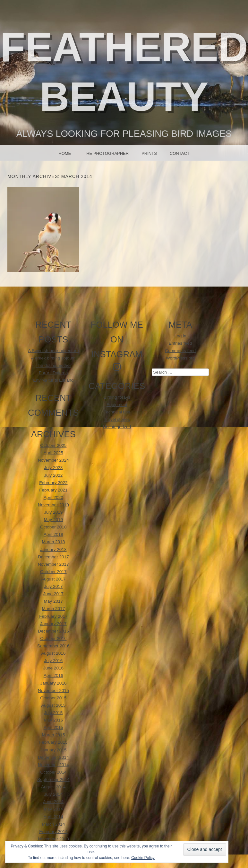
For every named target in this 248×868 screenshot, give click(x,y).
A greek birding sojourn (53, 358)
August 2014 (53, 787)
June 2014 (54, 802)
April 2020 (53, 497)
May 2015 (53, 720)
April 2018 (53, 534)
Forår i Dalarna (53, 373)
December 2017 (53, 557)
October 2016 (53, 638)
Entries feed (180, 343)
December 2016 (53, 631)
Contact (180, 153)
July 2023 (53, 468)
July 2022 (53, 475)
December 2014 (53, 757)
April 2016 (53, 675)
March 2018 (53, 542)
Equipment (117, 405)
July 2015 (53, 713)
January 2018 (53, 549)
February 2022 (53, 483)
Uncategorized (117, 427)
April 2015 (53, 727)
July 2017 (53, 586)
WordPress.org (180, 358)
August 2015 (53, 705)
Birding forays (117, 397)
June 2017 (54, 594)
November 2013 (53, 839)
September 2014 (53, 779)
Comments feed (180, 351)
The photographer (106, 153)
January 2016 (53, 683)
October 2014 (53, 772)
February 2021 (53, 490)
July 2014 (53, 794)
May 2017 (53, 601)
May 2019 (53, 520)
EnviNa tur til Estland (53, 380)
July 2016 (53, 661)
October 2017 (53, 572)
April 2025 (53, 453)
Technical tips (117, 412)
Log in (180, 336)
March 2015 (53, 735)
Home (65, 153)
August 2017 (53, 579)
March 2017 (53, 609)
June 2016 (54, 668)
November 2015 (53, 691)
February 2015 (53, 742)
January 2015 (53, 750)
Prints (149, 153)
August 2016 (53, 653)
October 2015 (53, 698)
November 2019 (53, 505)
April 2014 (53, 817)
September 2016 (53, 646)
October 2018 (53, 527)
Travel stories (117, 419)
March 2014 (53, 824)
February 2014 (53, 832)
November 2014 (53, 765)
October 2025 (53, 445)
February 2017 (53, 616)
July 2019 (53, 512)
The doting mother (53, 365)
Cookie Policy (143, 858)
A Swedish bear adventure (53, 351)
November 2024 (53, 460)
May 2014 (53, 809)
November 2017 (53, 564)
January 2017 (53, 624)
